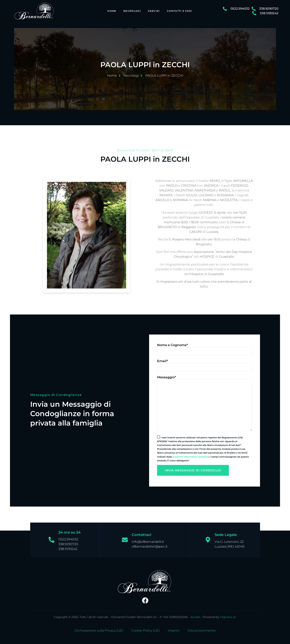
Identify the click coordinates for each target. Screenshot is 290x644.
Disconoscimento (202, 629)
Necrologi (132, 11)
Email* (163, 360)
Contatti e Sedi (179, 11)
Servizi (153, 11)
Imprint (174, 629)
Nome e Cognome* (173, 344)
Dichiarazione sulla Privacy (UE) (99, 629)
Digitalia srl (228, 616)
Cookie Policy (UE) (145, 629)
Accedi (195, 616)
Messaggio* (167, 376)
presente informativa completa (191, 455)
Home (111, 11)
